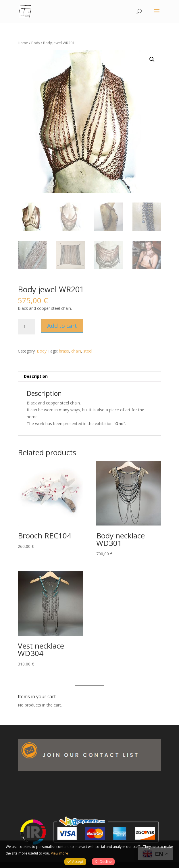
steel (88, 351)
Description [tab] (36, 376)
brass (64, 351)
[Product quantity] (26, 327)
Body (36, 43)
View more (59, 853)
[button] (152, 59)
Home (23, 43)
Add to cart (62, 326)
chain (76, 351)
